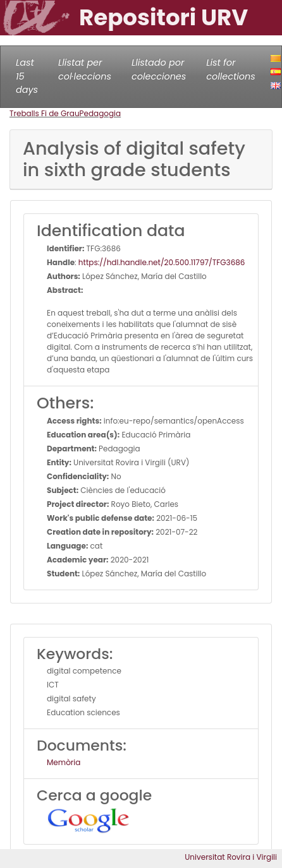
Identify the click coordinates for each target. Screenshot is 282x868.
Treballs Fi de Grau (45, 113)
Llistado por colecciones (159, 69)
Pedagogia (101, 113)
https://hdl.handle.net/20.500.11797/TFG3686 (162, 262)
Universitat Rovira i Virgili (231, 857)
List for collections (230, 69)
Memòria (64, 762)
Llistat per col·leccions (85, 69)
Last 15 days (27, 76)
